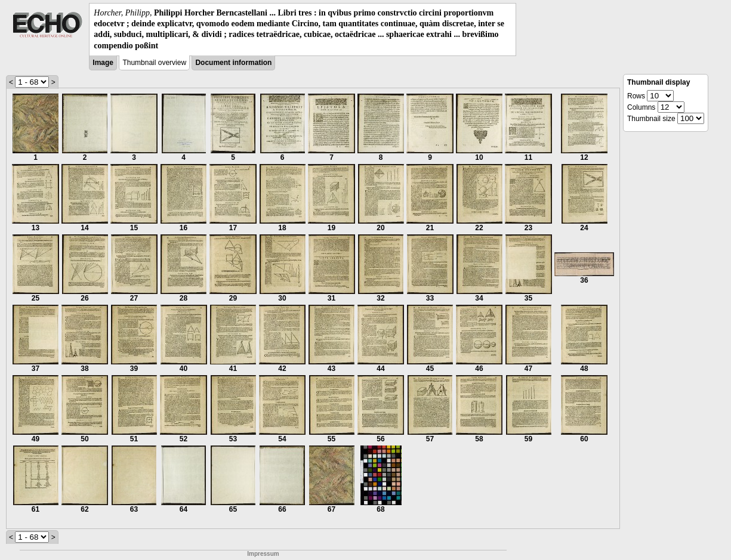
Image (103, 63)
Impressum (263, 554)
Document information (233, 63)
